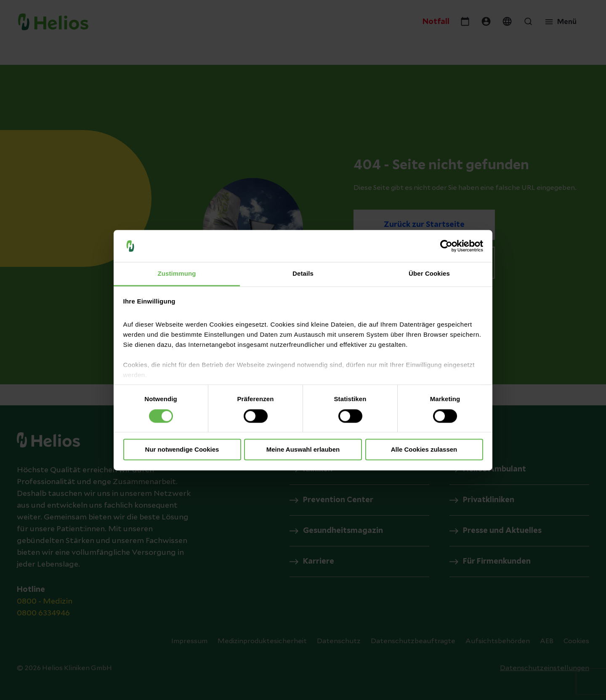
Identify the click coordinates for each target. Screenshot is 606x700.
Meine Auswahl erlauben (303, 450)
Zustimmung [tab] (177, 274)
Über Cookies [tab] (429, 274)
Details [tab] (303, 274)
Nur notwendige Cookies (182, 450)
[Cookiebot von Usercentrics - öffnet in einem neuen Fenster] (446, 246)
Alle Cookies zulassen (424, 450)
